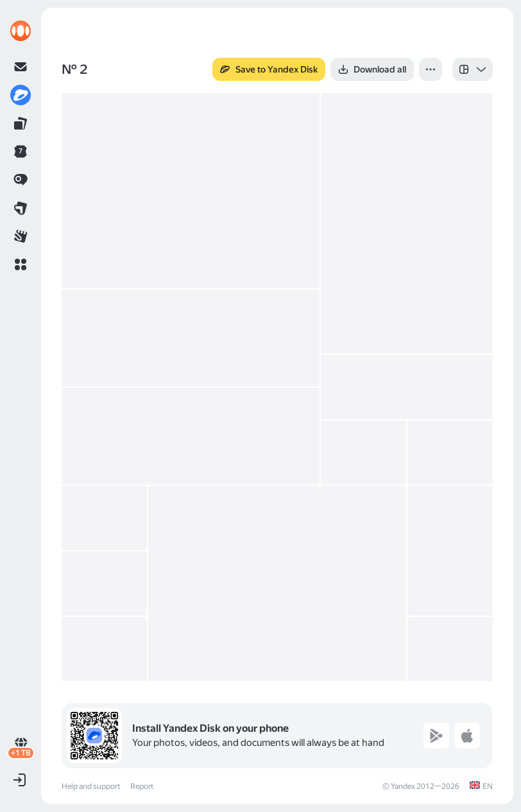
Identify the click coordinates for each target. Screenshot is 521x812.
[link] (21, 31)
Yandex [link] (403, 786)
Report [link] (142, 786)
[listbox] (473, 69)
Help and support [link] (91, 786)
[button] (21, 264)
